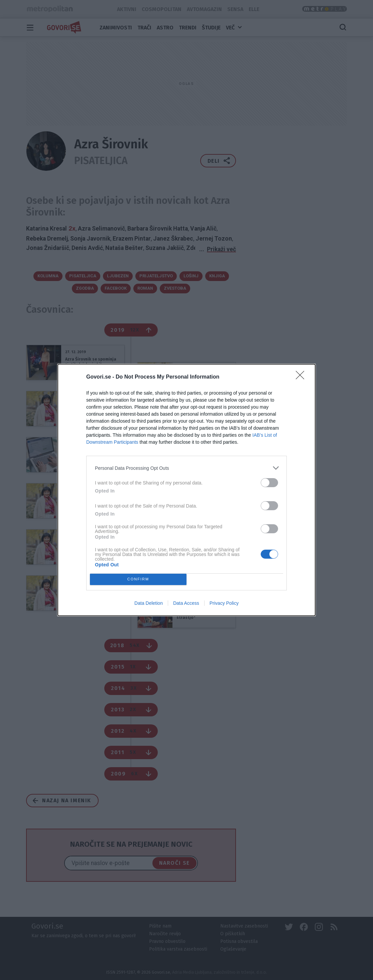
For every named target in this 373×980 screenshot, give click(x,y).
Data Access (186, 603)
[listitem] (186, 468)
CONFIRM (138, 579)
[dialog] (186, 490)
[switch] (269, 483)
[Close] (302, 377)
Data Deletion (149, 603)
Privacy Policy (224, 603)
